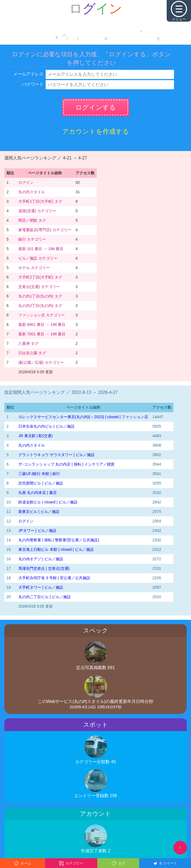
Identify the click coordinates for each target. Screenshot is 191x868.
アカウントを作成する (96, 131)
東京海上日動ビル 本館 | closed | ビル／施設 (56, 549)
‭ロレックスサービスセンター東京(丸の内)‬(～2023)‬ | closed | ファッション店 (83, 417)
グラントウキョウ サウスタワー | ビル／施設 (56, 455)
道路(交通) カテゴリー (37, 211)
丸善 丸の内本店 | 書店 (38, 493)
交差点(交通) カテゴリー (39, 287)
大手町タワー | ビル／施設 (41, 587)
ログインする (96, 107)
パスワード (33, 84)
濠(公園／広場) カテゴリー (41, 362)
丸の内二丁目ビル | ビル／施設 (45, 597)
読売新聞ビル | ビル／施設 (41, 483)
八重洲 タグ (28, 343)
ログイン (26, 182)
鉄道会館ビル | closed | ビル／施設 (48, 502)
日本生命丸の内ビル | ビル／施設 (46, 426)
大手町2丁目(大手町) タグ (40, 277)
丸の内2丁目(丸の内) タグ (40, 306)
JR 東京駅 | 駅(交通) (36, 436)
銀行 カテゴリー (32, 239)
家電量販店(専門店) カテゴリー (45, 230)
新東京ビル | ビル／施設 (39, 512)
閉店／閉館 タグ (32, 220)
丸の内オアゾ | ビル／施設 (41, 559)
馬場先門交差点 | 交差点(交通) (44, 568)
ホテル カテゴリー (34, 268)
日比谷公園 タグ (32, 353)
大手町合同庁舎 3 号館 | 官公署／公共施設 (54, 578)
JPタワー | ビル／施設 (37, 530)
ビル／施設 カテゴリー (38, 258)
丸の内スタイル (32, 192)
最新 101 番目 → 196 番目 (41, 249)
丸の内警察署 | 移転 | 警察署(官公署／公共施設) (59, 540)
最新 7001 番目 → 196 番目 (42, 334)
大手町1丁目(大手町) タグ (40, 201)
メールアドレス (28, 74)
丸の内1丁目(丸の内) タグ (40, 296)
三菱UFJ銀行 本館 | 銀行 (39, 474)
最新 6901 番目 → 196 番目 (42, 325)
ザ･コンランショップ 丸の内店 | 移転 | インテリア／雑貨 (66, 464)
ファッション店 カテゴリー (42, 315)
